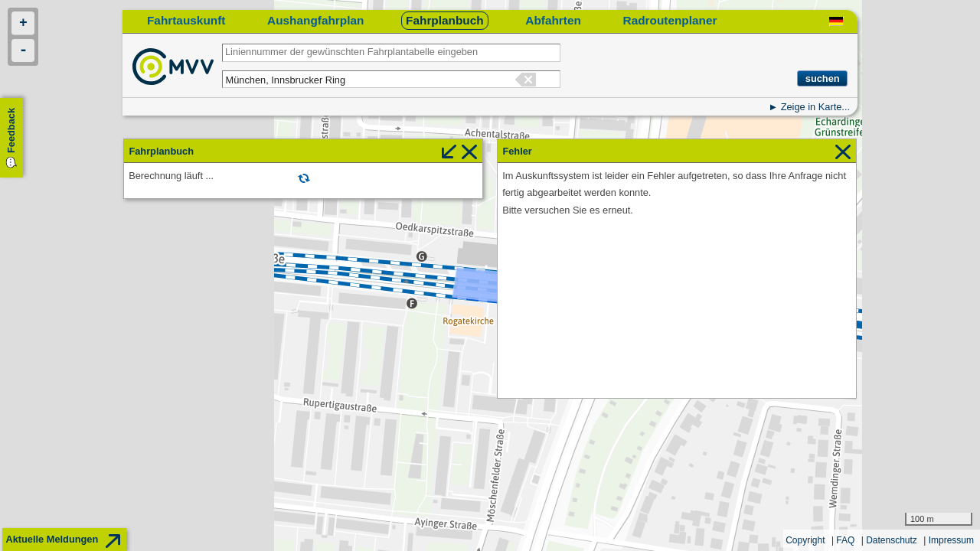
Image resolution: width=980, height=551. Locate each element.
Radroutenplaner (670, 20)
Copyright (805, 540)
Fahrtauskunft (186, 20)
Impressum (951, 540)
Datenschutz (892, 540)
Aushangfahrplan (315, 20)
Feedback (11, 130)
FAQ (845, 540)
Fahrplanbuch (445, 20)
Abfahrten (553, 20)
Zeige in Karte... (815, 107)
